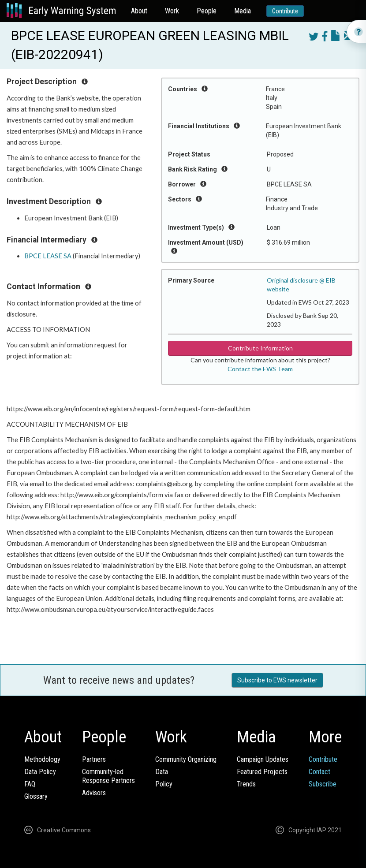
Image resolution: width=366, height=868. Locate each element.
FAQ (30, 784)
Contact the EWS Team (260, 369)
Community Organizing (186, 759)
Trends (246, 784)
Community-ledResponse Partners (108, 776)
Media (243, 11)
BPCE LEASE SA (48, 256)
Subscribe (323, 784)
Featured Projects (262, 772)
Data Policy (40, 772)
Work (172, 11)
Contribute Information (260, 348)
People (207, 11)
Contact (319, 772)
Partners (94, 759)
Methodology (42, 759)
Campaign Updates (263, 759)
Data (162, 772)
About (139, 11)
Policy (164, 784)
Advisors (94, 793)
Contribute (285, 11)
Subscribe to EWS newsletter (277, 680)
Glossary (36, 796)
